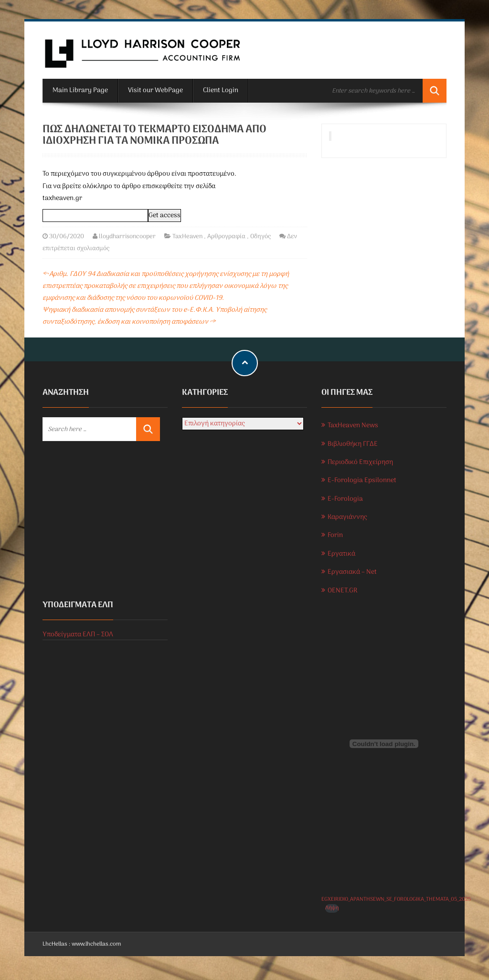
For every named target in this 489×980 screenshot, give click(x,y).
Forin (335, 535)
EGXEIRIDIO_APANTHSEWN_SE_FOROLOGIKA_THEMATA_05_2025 (396, 899)
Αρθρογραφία (226, 237)
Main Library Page (80, 90)
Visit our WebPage (155, 90)
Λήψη (332, 908)
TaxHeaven (187, 237)
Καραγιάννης (347, 517)
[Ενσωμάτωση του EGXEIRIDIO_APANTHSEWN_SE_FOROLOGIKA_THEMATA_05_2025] (384, 744)
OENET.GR (342, 591)
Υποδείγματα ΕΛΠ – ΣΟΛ (78, 635)
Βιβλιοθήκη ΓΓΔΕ (353, 444)
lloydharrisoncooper (127, 237)
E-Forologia (345, 499)
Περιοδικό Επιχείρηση (360, 462)
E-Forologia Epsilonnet (362, 480)
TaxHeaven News (353, 426)
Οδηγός (260, 237)
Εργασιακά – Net (352, 572)
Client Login (221, 90)
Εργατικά (341, 554)
